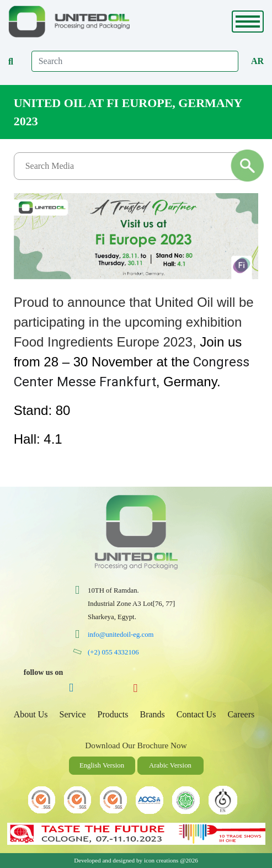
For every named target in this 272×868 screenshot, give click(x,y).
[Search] (135, 61)
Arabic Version (170, 765)
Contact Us (196, 714)
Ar (257, 61)
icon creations (161, 860)
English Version (102, 765)
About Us (31, 714)
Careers (241, 714)
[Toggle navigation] (248, 22)
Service (73, 714)
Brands (153, 714)
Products (113, 714)
